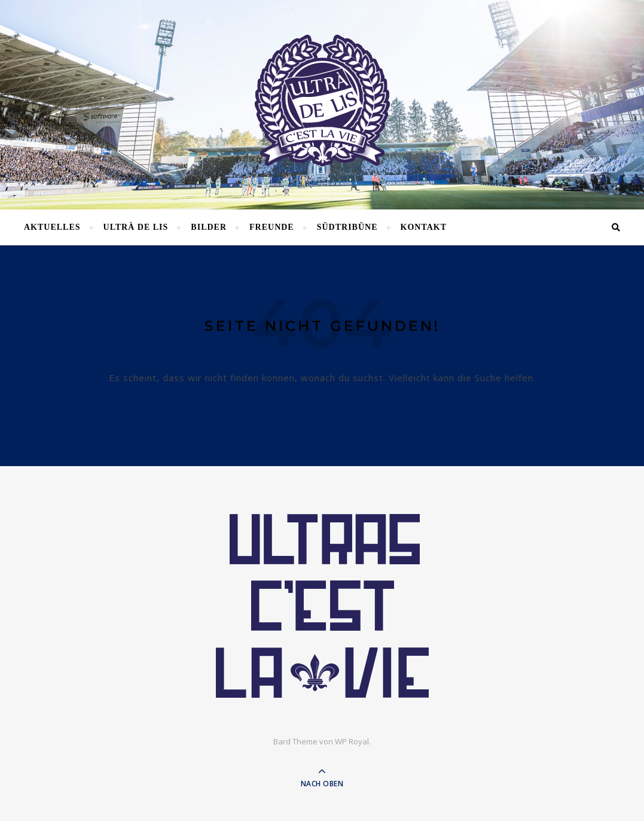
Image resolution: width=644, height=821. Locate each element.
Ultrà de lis (136, 227)
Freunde (272, 227)
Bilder (209, 227)
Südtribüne (347, 227)
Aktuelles (52, 227)
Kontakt (424, 227)
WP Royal (352, 741)
